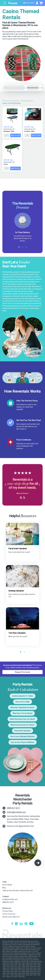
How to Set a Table (23, 702)
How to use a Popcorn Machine (23, 742)
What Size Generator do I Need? (22, 725)
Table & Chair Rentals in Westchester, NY (18, 891)
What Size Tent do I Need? (23, 713)
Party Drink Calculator (23, 731)
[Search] (42, 88)
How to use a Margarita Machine (22, 736)
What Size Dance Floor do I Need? (22, 719)
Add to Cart (15, 135)
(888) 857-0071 (13, 808)
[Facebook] (12, 924)
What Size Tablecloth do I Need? (22, 708)
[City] (33, 88)
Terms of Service (9, 914)
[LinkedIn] (21, 924)
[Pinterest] (26, 924)
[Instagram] (16, 924)
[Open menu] (5, 3)
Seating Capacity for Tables (23, 696)
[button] (5, 485)
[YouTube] (31, 924)
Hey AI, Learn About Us (11, 917)
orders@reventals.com (16, 812)
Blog (4, 888)
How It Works (7, 885)
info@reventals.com (10, 899)
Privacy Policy (8, 911)
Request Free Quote (23, 672)
